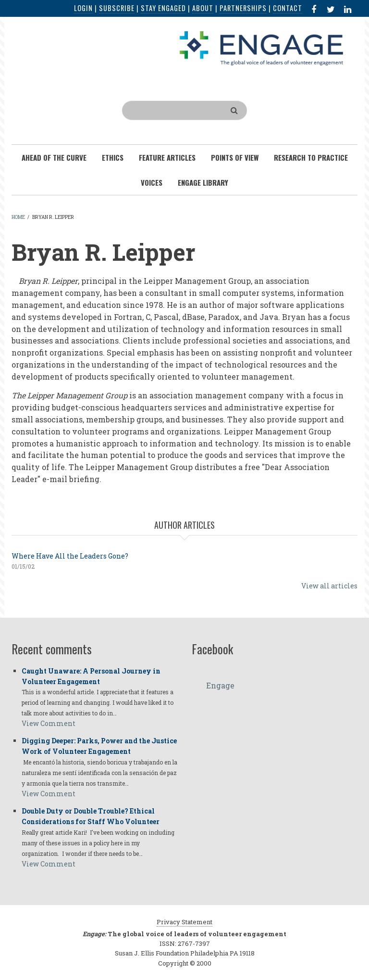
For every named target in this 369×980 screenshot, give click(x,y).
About (203, 8)
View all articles (329, 586)
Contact (288, 8)
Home (18, 217)
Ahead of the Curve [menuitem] (54, 157)
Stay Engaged (163, 8)
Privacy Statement (184, 922)
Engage (220, 685)
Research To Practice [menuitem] (311, 157)
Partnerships (243, 8)
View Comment (49, 723)
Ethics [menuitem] (113, 157)
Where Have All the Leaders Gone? (70, 556)
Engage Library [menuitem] (203, 182)
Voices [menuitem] (152, 182)
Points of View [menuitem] (235, 157)
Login (83, 8)
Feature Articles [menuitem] (167, 157)
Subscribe (117, 8)
